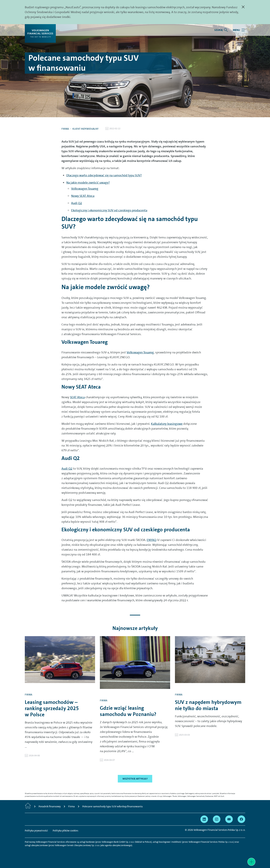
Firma (65, 129)
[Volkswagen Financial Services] (40, 33)
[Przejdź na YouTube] (229, 819)
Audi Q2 (77, 203)
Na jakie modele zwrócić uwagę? (88, 183)
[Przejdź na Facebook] (241, 819)
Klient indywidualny (85, 129)
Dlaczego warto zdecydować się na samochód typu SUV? (104, 175)
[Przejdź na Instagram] (217, 819)
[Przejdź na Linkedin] (204, 819)
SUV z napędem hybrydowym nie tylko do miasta (208, 705)
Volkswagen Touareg (85, 189)
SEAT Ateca (77, 397)
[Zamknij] (243, 7)
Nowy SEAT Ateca (83, 196)
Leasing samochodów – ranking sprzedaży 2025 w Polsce (52, 708)
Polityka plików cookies (65, 831)
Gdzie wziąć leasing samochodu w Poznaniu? (128, 711)
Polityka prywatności (36, 831)
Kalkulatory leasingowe (167, 424)
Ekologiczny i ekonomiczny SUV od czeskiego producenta (109, 210)
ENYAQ (151, 540)
